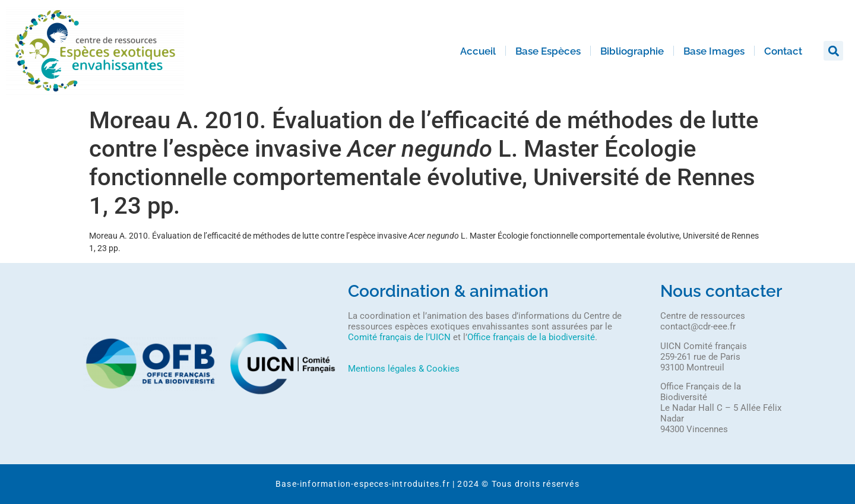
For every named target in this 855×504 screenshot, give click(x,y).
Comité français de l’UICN (399, 337)
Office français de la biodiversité (531, 337)
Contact (783, 51)
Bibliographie (632, 51)
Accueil (478, 51)
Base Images (714, 51)
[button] (833, 51)
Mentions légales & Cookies (404, 369)
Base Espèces (548, 51)
